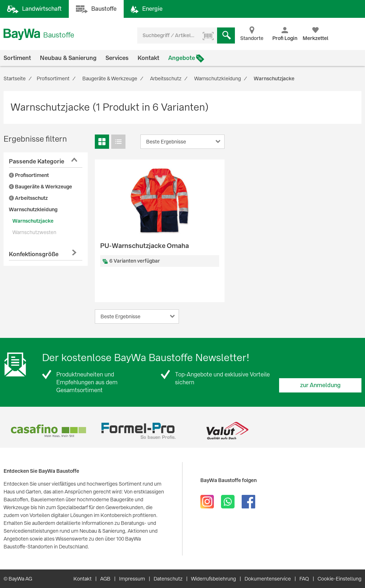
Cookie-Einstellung (340, 579)
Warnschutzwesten (34, 232)
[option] (48, 431)
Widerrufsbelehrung (214, 579)
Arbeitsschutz (28, 198)
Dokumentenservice (268, 579)
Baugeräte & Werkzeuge (40, 187)
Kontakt (148, 58)
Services (117, 58)
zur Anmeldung (320, 385)
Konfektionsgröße (34, 254)
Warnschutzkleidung (33, 209)
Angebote (182, 58)
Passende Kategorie (37, 161)
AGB (105, 579)
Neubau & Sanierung (68, 58)
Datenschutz (168, 579)
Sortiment (17, 58)
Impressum (132, 579)
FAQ (304, 579)
